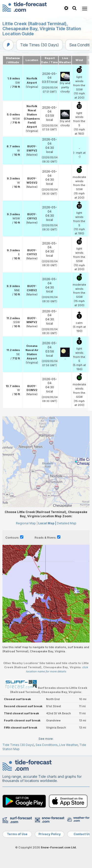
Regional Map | (27, 523)
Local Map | (47, 523)
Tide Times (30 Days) (39, 45)
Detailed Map (67, 523)
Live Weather (68, 745)
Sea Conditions (47, 745)
